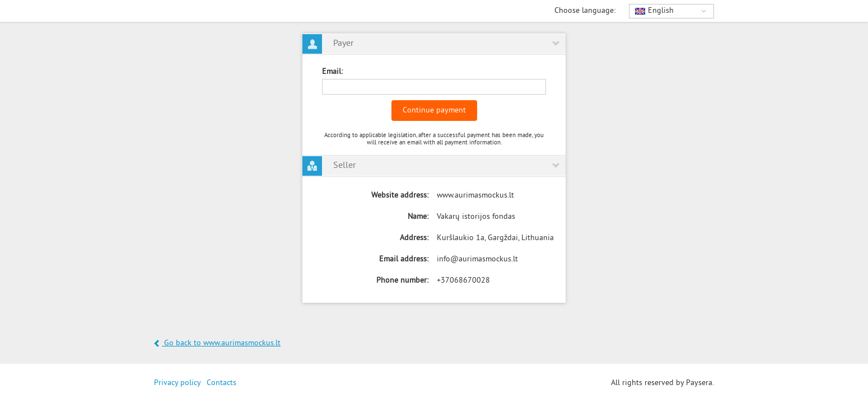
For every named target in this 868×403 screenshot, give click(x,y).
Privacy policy (178, 383)
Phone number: (402, 281)
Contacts (221, 383)
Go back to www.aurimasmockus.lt (217, 343)
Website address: (400, 196)
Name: (418, 217)
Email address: (404, 259)
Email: (332, 72)
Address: (414, 238)
